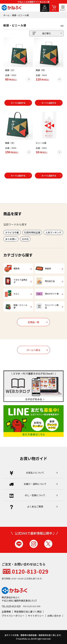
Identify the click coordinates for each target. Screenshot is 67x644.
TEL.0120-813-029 (11, 606)
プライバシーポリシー (13, 616)
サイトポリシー (36, 616)
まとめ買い (11, 239)
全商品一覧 (33, 322)
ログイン (45, 10)
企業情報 (6, 612)
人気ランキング (53, 232)
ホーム (6, 15)
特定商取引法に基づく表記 (28, 612)
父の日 (25, 239)
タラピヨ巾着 (12, 232)
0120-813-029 (30, 571)
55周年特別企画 (32, 232)
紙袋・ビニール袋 (20, 15)
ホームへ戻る (34, 350)
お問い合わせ (54, 616)
